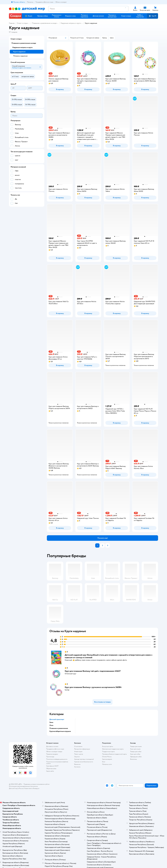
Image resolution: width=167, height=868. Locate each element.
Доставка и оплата (52, 746)
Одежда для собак (136, 757)
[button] (153, 16)
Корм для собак (135, 754)
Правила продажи (52, 754)
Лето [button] (51, 725)
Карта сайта (50, 771)
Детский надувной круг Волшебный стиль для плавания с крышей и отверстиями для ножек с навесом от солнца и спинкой (109, 656)
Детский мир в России (16, 788)
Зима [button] (51, 722)
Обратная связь (51, 769)
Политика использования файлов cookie (57, 763)
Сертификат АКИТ (52, 766)
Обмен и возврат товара (54, 752)
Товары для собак (136, 752)
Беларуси (36, 788)
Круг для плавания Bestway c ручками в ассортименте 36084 (93, 687)
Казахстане (28, 788)
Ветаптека (133, 759)
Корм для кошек (135, 749)
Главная (12, 23)
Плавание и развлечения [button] (59, 728)
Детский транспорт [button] (57, 719)
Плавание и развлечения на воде (44, 23)
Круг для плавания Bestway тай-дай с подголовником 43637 (93, 671)
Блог (104, 762)
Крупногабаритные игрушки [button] (60, 731)
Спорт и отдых (22, 23)
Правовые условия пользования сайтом (37, 784)
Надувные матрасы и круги (71, 23)
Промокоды (50, 757)
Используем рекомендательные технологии (23, 786)
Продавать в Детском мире (55, 749)
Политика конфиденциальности (57, 759)
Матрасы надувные (20, 56)
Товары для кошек (136, 746)
